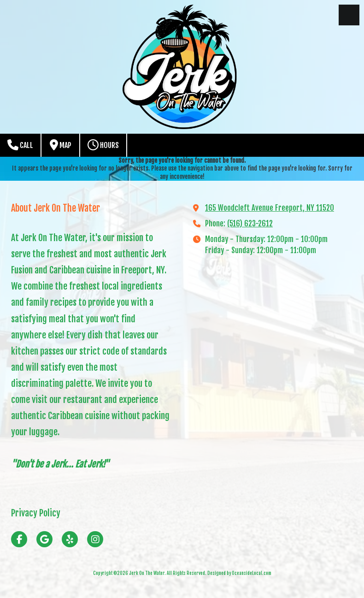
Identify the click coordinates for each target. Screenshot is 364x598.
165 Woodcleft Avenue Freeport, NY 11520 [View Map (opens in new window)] (270, 208)
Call (20, 145)
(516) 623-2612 (250, 224)
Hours (103, 145)
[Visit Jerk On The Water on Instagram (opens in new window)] (95, 539)
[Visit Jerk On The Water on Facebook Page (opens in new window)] (19, 539)
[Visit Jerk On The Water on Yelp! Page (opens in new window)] (70, 539)
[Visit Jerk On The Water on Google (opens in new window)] (44, 539)
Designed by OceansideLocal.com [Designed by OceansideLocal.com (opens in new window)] (239, 573)
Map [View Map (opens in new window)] (61, 145)
